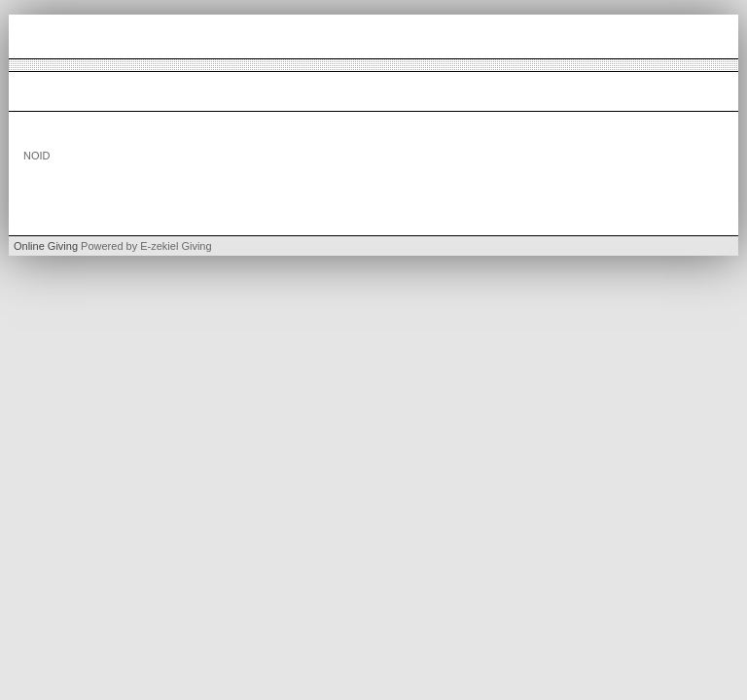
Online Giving (46, 246)
